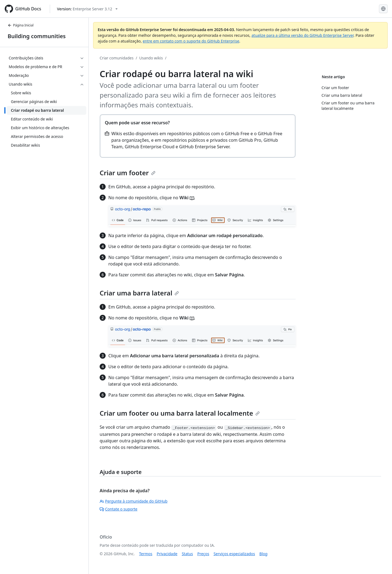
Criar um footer (128, 173)
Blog (264, 554)
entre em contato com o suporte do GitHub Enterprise (191, 41)
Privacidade (167, 554)
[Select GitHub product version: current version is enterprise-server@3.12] (87, 9)
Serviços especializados (234, 554)
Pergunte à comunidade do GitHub (134, 501)
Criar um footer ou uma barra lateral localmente (180, 413)
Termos (146, 554)
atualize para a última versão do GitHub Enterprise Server (303, 35)
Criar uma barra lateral (139, 293)
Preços (203, 554)
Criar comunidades (117, 58)
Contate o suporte (119, 509)
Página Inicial (21, 25)
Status (187, 554)
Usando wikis (151, 58)
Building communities (37, 36)
